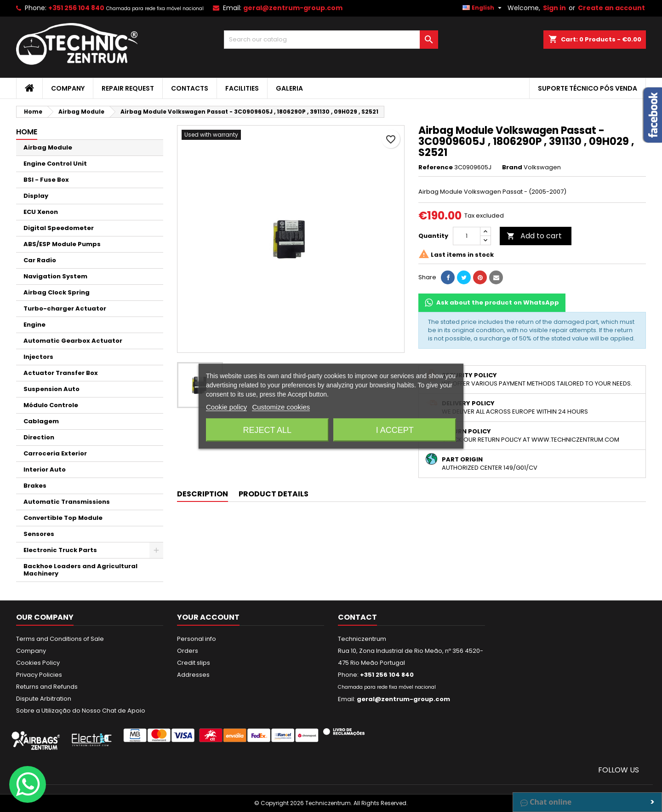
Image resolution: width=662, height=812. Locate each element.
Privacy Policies (39, 675)
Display (36, 196)
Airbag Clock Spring (57, 292)
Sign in (554, 8)
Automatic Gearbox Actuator (73, 341)
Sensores (39, 534)
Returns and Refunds (47, 687)
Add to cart (534, 236)
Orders (188, 651)
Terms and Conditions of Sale (60, 639)
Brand (512, 167)
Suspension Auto (51, 389)
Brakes (35, 486)
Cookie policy (226, 406)
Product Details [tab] (274, 494)
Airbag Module (48, 147)
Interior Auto (45, 469)
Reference (436, 167)
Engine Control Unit (55, 164)
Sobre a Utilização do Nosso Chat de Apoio (81, 711)
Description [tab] (203, 494)
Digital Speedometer (59, 228)
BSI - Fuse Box (46, 180)
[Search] (331, 40)
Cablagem (41, 421)
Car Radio (40, 260)
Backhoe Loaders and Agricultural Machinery (80, 570)
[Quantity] (467, 236)
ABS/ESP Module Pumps (62, 244)
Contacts (190, 88)
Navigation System (55, 276)
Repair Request (128, 88)
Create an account (611, 8)
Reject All (267, 430)
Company (68, 88)
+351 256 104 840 (76, 8)
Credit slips (194, 663)
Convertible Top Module (63, 518)
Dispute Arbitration (44, 699)
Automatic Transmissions (67, 502)
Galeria (289, 88)
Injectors (38, 357)
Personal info (197, 639)
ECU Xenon (41, 212)
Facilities (242, 88)
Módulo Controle (51, 405)
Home (27, 132)
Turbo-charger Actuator (65, 308)
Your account (208, 617)
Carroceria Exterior (55, 453)
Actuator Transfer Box (61, 373)
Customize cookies (281, 406)
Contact (357, 617)
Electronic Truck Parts (60, 550)
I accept (395, 430)
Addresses (193, 675)
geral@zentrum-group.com (293, 8)
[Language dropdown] (483, 8)
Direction (39, 437)
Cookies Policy (38, 663)
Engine (34, 325)
